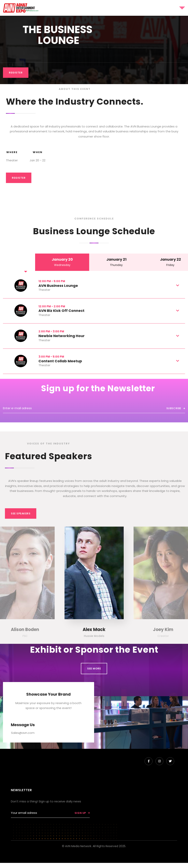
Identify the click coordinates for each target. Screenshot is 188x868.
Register (19, 178)
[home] (21, 8)
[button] (148, 8)
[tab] (62, 262)
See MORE (94, 669)
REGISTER (16, 73)
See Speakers (21, 513)
